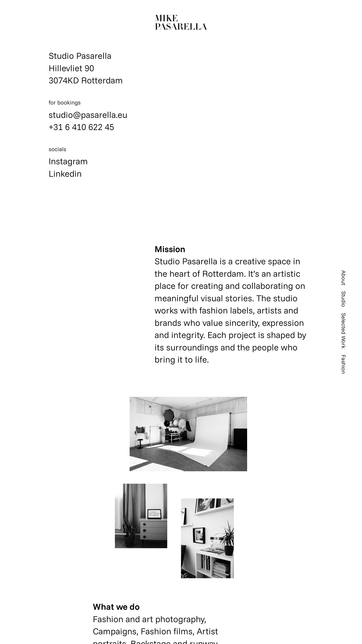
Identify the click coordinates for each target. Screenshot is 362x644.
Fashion (344, 364)
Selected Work (344, 331)
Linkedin (65, 173)
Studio (344, 299)
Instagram (68, 161)
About (344, 278)
